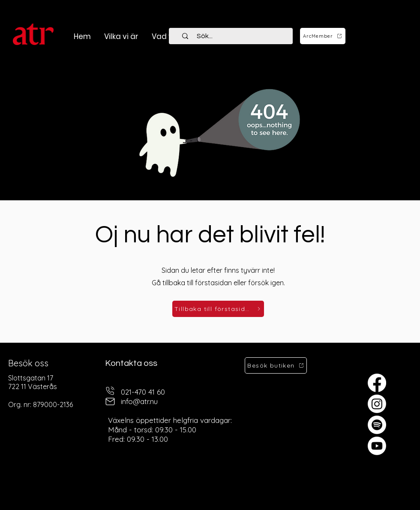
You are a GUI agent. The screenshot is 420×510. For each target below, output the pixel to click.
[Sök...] (236, 36)
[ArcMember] (323, 36)
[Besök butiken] (276, 365)
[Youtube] (377, 446)
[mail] (110, 402)
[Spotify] (377, 425)
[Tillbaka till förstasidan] (218, 309)
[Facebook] (377, 383)
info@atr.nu (139, 401)
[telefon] (110, 391)
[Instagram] (377, 404)
